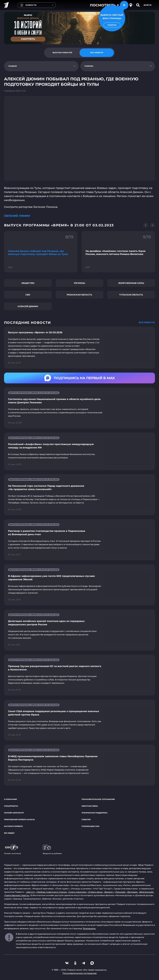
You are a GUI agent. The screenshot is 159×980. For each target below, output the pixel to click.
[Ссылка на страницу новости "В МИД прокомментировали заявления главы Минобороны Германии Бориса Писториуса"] (79, 765)
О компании (10, 799)
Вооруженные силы (131, 283)
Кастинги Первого (13, 826)
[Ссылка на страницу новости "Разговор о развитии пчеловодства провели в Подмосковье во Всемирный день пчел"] (79, 540)
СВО (28, 295)
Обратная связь (90, 806)
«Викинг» (109, 892)
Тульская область (131, 295)
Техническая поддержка (94, 813)
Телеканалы (89, 928)
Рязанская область (79, 295)
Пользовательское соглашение (98, 799)
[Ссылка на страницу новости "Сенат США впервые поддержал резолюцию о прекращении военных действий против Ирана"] (79, 720)
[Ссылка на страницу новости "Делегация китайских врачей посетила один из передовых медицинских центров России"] (79, 630)
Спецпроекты (11, 806)
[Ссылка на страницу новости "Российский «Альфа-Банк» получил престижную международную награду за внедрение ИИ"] (79, 451)
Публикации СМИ (90, 826)
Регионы (79, 283)
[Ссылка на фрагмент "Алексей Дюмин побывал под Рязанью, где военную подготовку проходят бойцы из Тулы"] (41, 252)
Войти (148, 5)
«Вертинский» (146, 892)
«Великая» (132, 892)
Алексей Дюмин (28, 306)
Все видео (9, 833)
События (86, 820)
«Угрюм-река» (95, 892)
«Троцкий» (120, 892)
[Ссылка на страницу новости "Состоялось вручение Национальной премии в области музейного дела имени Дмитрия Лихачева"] (79, 408)
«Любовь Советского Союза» (52, 892)
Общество (28, 283)
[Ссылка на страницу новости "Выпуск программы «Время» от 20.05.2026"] (79, 348)
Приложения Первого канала (19, 820)
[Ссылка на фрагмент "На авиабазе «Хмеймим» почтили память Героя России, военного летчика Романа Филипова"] (118, 252)
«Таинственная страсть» (17, 895)
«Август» (30, 892)
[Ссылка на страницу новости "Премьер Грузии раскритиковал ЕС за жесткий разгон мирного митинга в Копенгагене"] (79, 675)
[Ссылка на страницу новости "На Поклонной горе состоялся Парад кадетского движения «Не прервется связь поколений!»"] (79, 495)
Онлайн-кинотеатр (14, 813)
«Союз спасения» (77, 892)
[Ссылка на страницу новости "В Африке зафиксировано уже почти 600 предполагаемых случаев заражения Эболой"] (79, 585)
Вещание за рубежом (52, 850)
